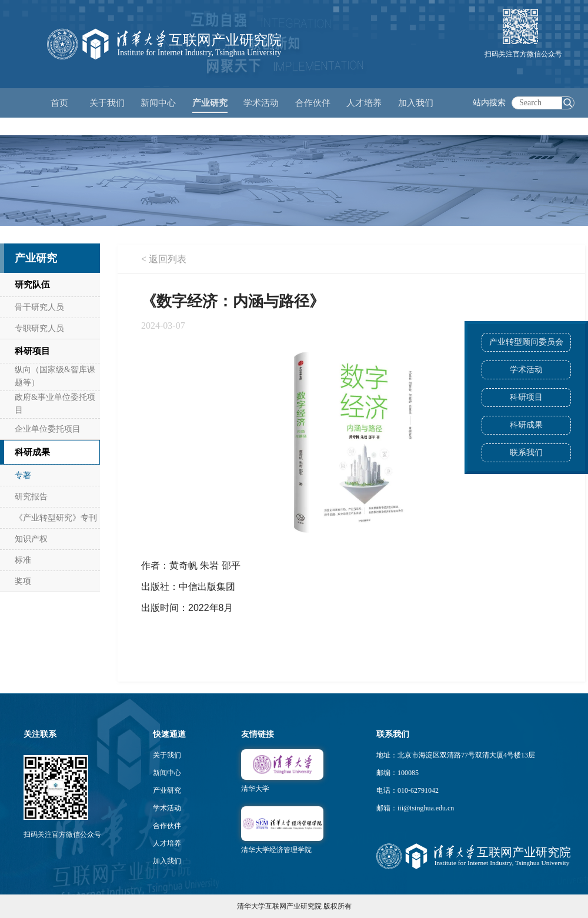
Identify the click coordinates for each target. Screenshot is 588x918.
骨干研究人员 (39, 307)
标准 (23, 560)
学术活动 (261, 103)
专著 (23, 475)
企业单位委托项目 (48, 429)
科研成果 (526, 425)
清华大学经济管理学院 (276, 850)
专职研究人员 (39, 328)
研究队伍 (32, 285)
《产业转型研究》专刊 (56, 518)
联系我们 (526, 453)
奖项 (23, 581)
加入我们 (167, 861)
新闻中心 (167, 773)
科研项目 (526, 397)
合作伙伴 (167, 826)
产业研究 (167, 790)
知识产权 (31, 539)
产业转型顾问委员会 (526, 342)
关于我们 (167, 755)
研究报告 (31, 497)
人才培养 (167, 843)
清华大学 (255, 789)
